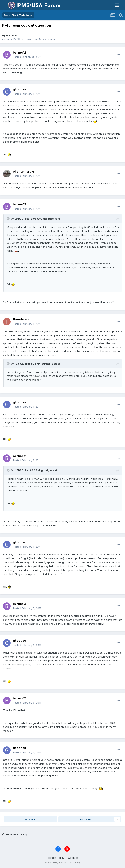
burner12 (12, 35)
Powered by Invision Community (62, 862)
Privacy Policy (56, 858)
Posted (27, 57)
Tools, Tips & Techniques (40, 39)
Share (30, 819)
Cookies (73, 858)
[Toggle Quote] (9, 219)
